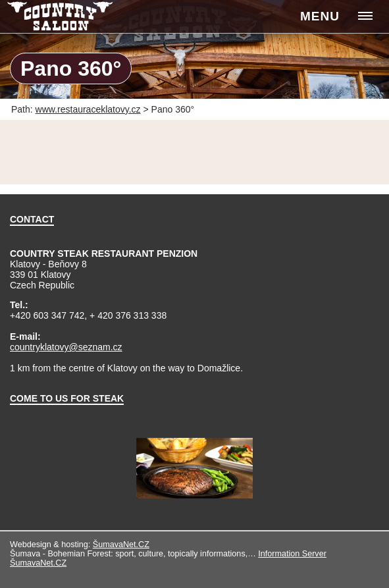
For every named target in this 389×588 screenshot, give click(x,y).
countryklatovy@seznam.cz (66, 347)
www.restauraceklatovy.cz (88, 109)
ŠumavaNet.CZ (121, 545)
